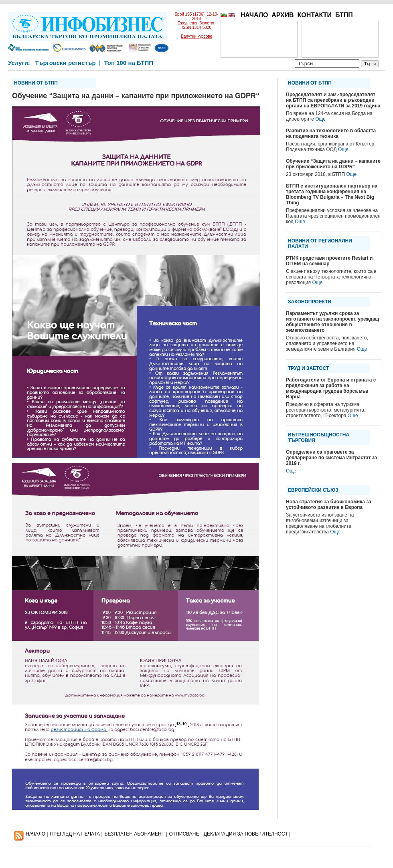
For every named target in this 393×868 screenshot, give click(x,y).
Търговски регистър (65, 63)
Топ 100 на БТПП (129, 63)
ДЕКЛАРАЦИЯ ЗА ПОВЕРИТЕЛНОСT (246, 834)
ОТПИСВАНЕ (184, 834)
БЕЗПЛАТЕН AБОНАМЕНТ (135, 834)
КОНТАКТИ (314, 15)
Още (320, 119)
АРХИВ (283, 15)
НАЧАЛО (254, 15)
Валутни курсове (196, 36)
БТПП (344, 15)
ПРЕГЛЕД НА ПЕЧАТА (75, 834)
